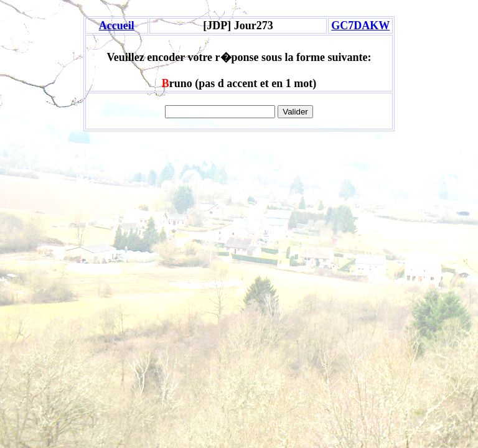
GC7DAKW (360, 26)
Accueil (117, 26)
